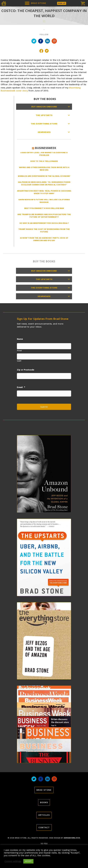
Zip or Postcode (26, 370)
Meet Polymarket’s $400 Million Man (44, 208)
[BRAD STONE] (35, 3)
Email (21, 387)
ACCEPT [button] (28, 861)
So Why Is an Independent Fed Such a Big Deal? (44, 223)
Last (19, 361)
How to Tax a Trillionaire (44, 161)
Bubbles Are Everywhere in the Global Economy (44, 176)
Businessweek (46, 148)
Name (20, 339)
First (19, 351)
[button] (69, 107)
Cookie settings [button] (13, 861)
